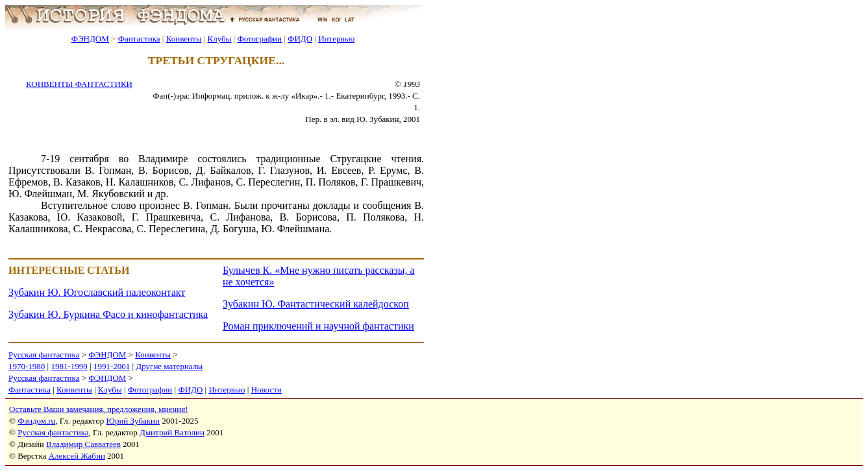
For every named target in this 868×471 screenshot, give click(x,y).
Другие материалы (169, 366)
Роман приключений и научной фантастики (318, 326)
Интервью (336, 39)
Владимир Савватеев (83, 444)
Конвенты (184, 39)
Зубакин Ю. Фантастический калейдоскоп (316, 304)
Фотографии (259, 39)
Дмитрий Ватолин (172, 432)
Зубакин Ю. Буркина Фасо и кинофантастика (108, 314)
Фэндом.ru (36, 421)
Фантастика (139, 39)
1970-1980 (27, 366)
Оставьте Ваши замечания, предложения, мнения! (98, 409)
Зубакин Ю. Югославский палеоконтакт (97, 292)
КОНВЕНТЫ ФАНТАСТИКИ (79, 84)
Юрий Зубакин (133, 421)
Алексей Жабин (77, 456)
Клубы (219, 39)
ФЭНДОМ (90, 39)
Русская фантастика (44, 355)
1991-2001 (112, 366)
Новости (267, 390)
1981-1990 (69, 366)
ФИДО (300, 39)
